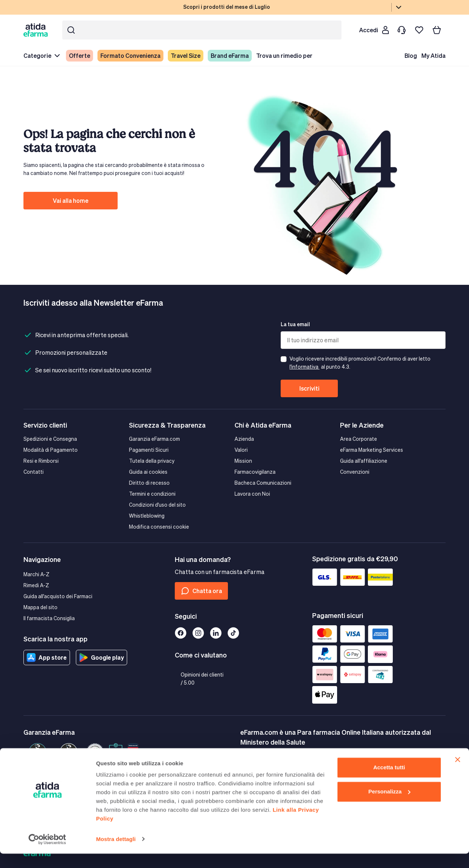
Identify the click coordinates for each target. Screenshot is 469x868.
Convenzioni (355, 472)
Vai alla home (71, 200)
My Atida (433, 55)
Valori (241, 450)
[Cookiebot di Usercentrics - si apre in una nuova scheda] (47, 854)
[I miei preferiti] (419, 30)
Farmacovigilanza (255, 472)
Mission (243, 461)
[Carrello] (437, 30)
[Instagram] (198, 633)
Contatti (34, 472)
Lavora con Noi (252, 494)
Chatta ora (201, 591)
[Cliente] (374, 30)
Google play (101, 657)
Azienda (244, 439)
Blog (411, 55)
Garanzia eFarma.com (154, 439)
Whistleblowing (147, 516)
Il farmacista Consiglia (49, 618)
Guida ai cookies (148, 472)
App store (47, 657)
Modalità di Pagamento (51, 450)
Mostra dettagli (116, 854)
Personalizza (389, 806)
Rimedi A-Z (36, 585)
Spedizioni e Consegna (50, 439)
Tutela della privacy (152, 461)
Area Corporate (359, 439)
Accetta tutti (389, 782)
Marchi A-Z (36, 574)
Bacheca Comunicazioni (263, 483)
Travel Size (186, 55)
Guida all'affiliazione (364, 461)
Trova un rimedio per (284, 55)
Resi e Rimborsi (41, 461)
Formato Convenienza (130, 55)
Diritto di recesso (149, 483)
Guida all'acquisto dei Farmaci (58, 596)
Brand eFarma (230, 55)
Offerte (80, 55)
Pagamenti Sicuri (149, 450)
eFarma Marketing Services (372, 450)
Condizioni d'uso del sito (157, 505)
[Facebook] (181, 633)
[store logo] (37, 30)
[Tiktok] (233, 633)
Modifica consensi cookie (159, 527)
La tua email (295, 324)
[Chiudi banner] (458, 774)
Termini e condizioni (152, 494)
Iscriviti (309, 388)
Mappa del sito (40, 607)
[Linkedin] (216, 633)
